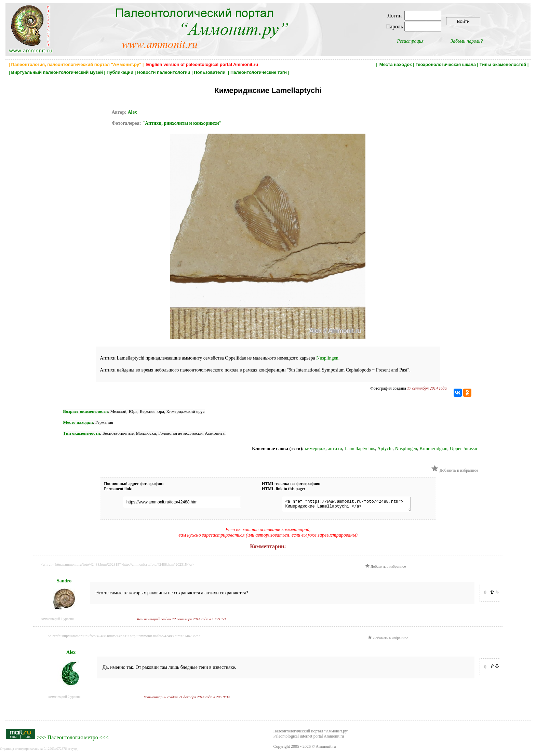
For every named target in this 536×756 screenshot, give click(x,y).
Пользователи (210, 72)
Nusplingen (327, 358)
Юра (133, 411)
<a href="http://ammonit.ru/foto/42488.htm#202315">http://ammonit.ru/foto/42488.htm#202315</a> (117, 566)
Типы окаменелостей (503, 64)
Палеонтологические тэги (259, 72)
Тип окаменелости (81, 433)
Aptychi (385, 449)
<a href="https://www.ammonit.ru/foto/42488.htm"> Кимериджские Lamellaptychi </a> (343, 505)
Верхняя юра (152, 411)
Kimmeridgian (433, 449)
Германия (104, 422)
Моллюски (146, 433)
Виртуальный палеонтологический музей (57, 72)
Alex (132, 112)
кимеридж (315, 449)
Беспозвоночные (118, 433)
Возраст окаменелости (85, 411)
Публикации (120, 72)
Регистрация (410, 41)
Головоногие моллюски (180, 433)
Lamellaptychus (360, 449)
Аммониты (215, 433)
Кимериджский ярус (186, 411)
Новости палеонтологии (164, 72)
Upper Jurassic (464, 449)
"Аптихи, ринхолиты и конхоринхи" (182, 123)
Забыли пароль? (467, 41)
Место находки (78, 422)
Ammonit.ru (326, 748)
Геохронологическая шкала (445, 64)
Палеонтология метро (73, 739)
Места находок (396, 64)
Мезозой (118, 411)
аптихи (335, 449)
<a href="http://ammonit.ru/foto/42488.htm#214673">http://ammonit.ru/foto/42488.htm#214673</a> (124, 638)
